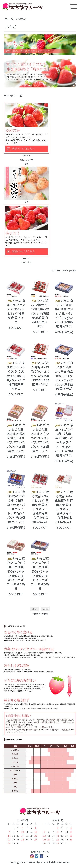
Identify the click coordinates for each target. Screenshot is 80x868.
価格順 (66, 270)
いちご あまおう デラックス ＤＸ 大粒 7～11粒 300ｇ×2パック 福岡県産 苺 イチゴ (16, 376)
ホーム (9, 19)
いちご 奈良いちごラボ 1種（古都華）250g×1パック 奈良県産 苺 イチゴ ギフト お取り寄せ (16, 573)
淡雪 (27, 185)
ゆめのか (27, 129)
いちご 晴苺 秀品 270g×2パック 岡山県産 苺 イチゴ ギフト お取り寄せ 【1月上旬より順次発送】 (40, 507)
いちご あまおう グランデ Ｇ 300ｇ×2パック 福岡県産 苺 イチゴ (16, 311)
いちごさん (27, 262)
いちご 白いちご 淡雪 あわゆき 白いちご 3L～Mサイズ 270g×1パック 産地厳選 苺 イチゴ (40, 438)
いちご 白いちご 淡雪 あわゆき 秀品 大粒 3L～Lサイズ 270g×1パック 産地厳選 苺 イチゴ (16, 438)
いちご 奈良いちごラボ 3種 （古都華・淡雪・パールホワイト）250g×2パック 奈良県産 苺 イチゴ (16, 507)
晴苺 (27, 164)
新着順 (73, 270)
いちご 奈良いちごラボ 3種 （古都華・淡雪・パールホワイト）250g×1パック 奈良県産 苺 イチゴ (64, 440)
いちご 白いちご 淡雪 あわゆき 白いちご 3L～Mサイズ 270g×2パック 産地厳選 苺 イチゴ (64, 313)
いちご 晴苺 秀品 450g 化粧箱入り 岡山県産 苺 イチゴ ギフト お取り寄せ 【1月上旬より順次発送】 (64, 507)
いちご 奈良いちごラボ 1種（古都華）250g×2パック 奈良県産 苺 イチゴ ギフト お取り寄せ (40, 573)
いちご (23, 19)
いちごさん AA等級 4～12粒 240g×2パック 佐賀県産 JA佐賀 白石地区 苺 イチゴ (40, 313)
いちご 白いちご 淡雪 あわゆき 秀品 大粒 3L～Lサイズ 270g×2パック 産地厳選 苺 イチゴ (64, 376)
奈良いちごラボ (27, 160)
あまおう (27, 232)
